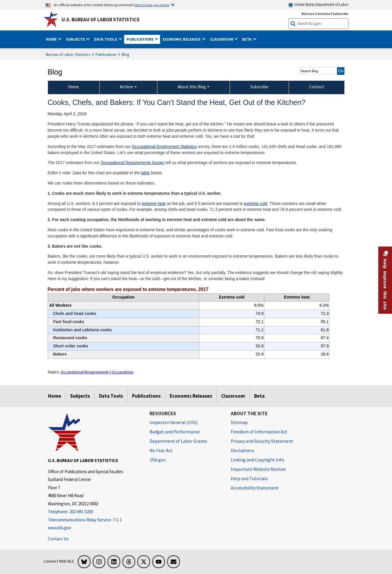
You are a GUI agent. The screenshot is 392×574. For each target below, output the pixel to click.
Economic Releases (191, 396)
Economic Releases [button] (182, 39)
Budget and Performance (175, 432)
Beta (259, 396)
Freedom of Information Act (259, 432)
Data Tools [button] (106, 39)
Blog (125, 54)
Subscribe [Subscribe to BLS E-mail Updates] (340, 14)
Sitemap (239, 422)
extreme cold (256, 204)
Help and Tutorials (249, 478)
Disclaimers (242, 450)
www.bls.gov (59, 528)
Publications (106, 54)
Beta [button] (247, 39)
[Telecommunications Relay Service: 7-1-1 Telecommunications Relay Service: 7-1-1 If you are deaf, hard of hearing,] (94, 520)
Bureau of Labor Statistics (68, 54)
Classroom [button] (222, 39)
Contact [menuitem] (317, 87)
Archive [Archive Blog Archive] (126, 87)
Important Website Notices (258, 469)
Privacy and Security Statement (262, 441)
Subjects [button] (76, 39)
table (145, 173)
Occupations (123, 372)
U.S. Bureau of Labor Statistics (101, 20)
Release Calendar (316, 14)
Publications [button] (141, 39)
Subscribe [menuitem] (259, 87)
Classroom (233, 396)
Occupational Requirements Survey (133, 163)
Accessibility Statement (255, 488)
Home (54, 396)
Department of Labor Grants (178, 441)
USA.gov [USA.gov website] (158, 460)
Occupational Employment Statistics (164, 146)
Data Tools (111, 396)
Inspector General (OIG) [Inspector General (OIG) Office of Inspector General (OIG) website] (174, 422)
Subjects (80, 396)
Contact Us (58, 539)
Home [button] (52, 39)
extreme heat (153, 204)
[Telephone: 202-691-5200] (94, 512)
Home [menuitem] (73, 87)
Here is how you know (152, 5)
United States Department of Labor (318, 5)
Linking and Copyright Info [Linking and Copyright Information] (257, 460)
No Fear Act (161, 450)
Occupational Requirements (85, 372)
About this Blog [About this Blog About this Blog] (192, 87)
